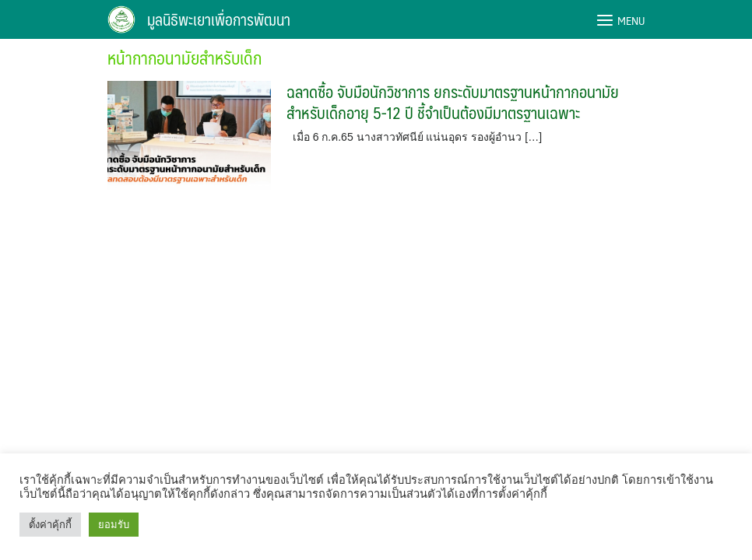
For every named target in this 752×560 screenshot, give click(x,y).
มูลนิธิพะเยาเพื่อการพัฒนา (219, 19)
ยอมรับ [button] (114, 525)
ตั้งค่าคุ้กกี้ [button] (50, 525)
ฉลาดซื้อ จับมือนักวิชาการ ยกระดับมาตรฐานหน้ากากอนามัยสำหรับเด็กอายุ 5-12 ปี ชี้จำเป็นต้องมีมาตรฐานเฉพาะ (453, 102)
